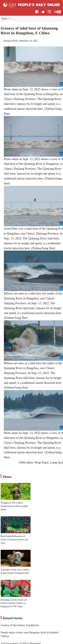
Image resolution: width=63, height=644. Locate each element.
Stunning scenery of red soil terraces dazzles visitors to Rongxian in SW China (14, 603)
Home (5, 19)
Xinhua (7, 41)
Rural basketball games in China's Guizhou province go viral (14, 539)
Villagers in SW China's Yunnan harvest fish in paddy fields (14, 506)
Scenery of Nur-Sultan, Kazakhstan (20, 625)
